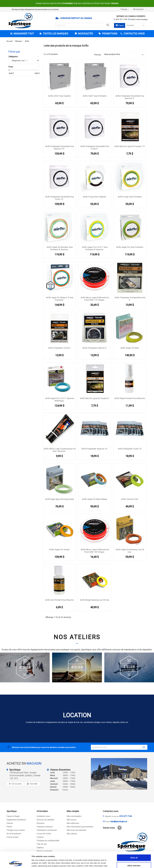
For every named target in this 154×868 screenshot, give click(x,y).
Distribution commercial (47, 830)
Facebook (120, 828)
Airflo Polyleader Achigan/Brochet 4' (130, 299)
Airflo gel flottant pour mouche (59, 600)
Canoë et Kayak (13, 816)
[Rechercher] (83, 25)
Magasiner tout (23, 34)
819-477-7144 (122, 19)
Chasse (10, 823)
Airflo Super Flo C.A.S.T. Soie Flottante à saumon (95, 248)
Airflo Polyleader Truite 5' (59, 348)
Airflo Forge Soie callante (95, 197)
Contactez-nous (43, 816)
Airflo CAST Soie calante (59, 96)
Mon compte (73, 811)
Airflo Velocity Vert (130, 499)
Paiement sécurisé (45, 827)
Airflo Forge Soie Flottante (130, 197)
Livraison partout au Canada (76, 18)
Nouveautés (85, 34)
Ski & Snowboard (14, 834)
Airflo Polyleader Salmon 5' (95, 348)
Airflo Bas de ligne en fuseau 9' (95, 398)
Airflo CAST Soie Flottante (95, 96)
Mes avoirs (72, 820)
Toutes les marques (55, 34)
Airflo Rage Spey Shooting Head (59, 499)
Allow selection (134, 850)
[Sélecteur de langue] (125, 9)
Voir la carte (16, 784)
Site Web (34, 784)
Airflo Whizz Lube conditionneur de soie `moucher (60, 450)
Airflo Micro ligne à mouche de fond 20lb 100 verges (95, 551)
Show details (126, 863)
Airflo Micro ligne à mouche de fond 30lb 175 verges (95, 299)
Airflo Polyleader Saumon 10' (95, 449)
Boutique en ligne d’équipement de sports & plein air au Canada (35, 9)
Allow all (134, 842)
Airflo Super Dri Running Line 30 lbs (130, 551)
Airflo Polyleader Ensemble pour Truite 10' (60, 198)
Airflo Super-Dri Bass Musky (95, 499)
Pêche (9, 827)
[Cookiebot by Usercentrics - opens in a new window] (16, 863)
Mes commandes (74, 816)
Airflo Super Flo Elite (130, 348)
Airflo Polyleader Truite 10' (130, 449)
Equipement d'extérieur (16, 820)
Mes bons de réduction (77, 830)
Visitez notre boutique (139, 19)
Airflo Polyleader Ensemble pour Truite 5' (95, 147)
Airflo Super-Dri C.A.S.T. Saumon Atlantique (60, 399)
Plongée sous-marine (16, 830)
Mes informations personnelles (80, 827)
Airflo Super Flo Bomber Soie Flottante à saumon (60, 248)
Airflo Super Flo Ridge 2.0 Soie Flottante (60, 299)
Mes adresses (73, 823)
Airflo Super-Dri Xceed (59, 550)
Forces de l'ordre (44, 834)
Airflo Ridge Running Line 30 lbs (95, 600)
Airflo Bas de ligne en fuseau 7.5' (130, 146)
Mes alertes (72, 834)
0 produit (136, 25)
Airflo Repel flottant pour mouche (130, 398)
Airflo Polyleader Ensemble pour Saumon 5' (130, 97)
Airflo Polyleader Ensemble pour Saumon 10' (60, 147)
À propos (41, 823)
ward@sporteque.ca (119, 821)
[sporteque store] (119, 774)
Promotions (109, 34)
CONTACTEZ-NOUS (134, 34)
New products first (124, 55)
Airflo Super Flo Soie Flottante (130, 247)
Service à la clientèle (45, 820)
